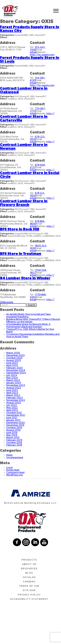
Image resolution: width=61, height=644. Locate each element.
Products (29, 560)
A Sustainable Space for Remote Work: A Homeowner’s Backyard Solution (28, 325)
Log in (10, 467)
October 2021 (14, 413)
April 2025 (12, 365)
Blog (29, 573)
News (9, 455)
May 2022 (12, 408)
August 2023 (14, 388)
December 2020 (15, 423)
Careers (29, 582)
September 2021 (16, 415)
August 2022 (14, 403)
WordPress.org (14, 475)
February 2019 (14, 440)
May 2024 (12, 378)
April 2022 (12, 410)
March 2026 (13, 353)
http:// (50, 114)
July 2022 (12, 405)
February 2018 (14, 445)
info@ (33, 52)
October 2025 (14, 358)
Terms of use (29, 586)
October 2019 (14, 428)
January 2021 (13, 420)
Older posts (7, 302)
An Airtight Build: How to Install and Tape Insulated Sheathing (28, 315)
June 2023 (12, 390)
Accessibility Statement (29, 599)
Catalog (29, 577)
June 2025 (12, 363)
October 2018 (14, 443)
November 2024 (16, 370)
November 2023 (16, 385)
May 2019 (12, 435)
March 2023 (13, 395)
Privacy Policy (29, 595)
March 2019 (13, 438)
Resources (29, 568)
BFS (20, 229)
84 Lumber (25, 278)
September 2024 (16, 373)
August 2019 (13, 430)
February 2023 (14, 398)
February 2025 (14, 368)
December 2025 (15, 355)
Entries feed (13, 470)
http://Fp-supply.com (42, 55)
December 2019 (15, 425)
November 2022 (16, 400)
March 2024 (13, 380)
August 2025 (14, 360)
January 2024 (14, 383)
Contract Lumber (24, 203)
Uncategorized (15, 457)
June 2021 (12, 418)
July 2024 (12, 375)
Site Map (29, 590)
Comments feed (15, 472)
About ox (29, 564)
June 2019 (12, 433)
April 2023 (12, 393)
